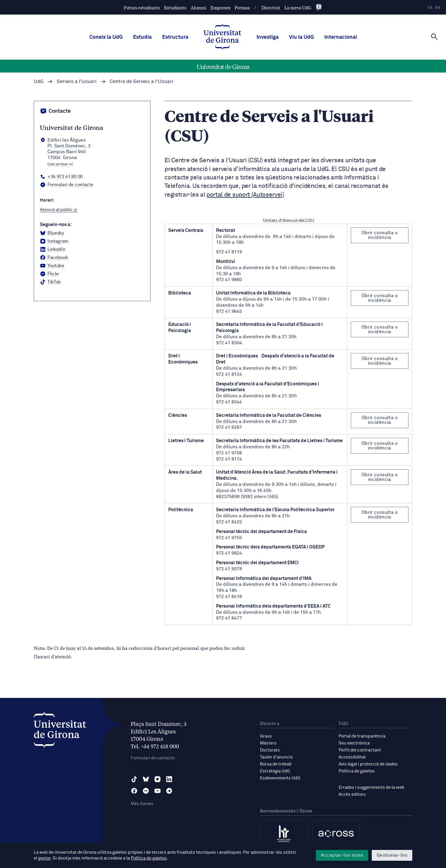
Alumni (199, 7)
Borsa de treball (276, 764)
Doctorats (270, 750)
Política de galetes (357, 771)
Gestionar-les (392, 855)
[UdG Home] (222, 37)
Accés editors (352, 794)
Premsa (242, 7)
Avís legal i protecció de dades (368, 764)
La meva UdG (298, 7)
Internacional (341, 37)
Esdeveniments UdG (280, 778)
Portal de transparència (362, 736)
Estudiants (175, 7)
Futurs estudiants (142, 7)
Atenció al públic (59, 210)
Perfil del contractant (360, 750)
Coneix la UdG (106, 37)
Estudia (142, 37)
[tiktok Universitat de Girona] (50, 282)
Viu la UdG (301, 37)
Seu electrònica (354, 743)
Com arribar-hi (60, 165)
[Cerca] (434, 37)
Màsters (268, 743)
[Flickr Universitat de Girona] (49, 274)
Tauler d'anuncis (276, 757)
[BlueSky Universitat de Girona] (52, 233)
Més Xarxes (142, 804)
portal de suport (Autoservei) (245, 195)
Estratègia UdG (275, 771)
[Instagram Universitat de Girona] (54, 241)
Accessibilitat (352, 757)
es (430, 8)
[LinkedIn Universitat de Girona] (53, 250)
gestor (44, 858)
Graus (266, 736)
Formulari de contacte (153, 758)
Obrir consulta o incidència (380, 235)
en (438, 8)
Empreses (221, 7)
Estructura (175, 37)
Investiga (268, 37)
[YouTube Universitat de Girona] (52, 266)
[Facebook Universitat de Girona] (54, 258)
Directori (271, 7)
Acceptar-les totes (342, 855)
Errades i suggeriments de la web (371, 787)
